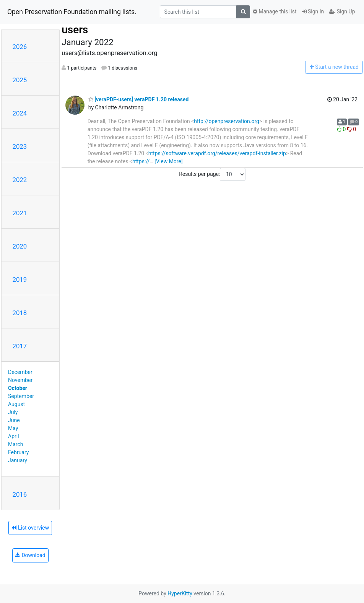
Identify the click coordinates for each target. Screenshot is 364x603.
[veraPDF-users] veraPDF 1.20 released (139, 99)
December (20, 372)
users (75, 30)
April (14, 436)
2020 (20, 246)
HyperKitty (180, 593)
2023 (20, 146)
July (13, 412)
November (20, 380)
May (13, 428)
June (14, 420)
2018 (20, 313)
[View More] (168, 161)
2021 (20, 213)
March (16, 444)
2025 (20, 80)
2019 (20, 280)
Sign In (313, 11)
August (16, 404)
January (18, 460)
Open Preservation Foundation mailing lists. (72, 12)
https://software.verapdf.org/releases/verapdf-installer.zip (217, 153)
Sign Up (342, 11)
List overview (30, 528)
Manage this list (275, 11)
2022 (20, 180)
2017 (20, 346)
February (18, 452)
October (18, 388)
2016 (20, 494)
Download (30, 555)
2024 (20, 113)
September (21, 396)
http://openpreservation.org (227, 121)
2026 (20, 47)
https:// (141, 161)
